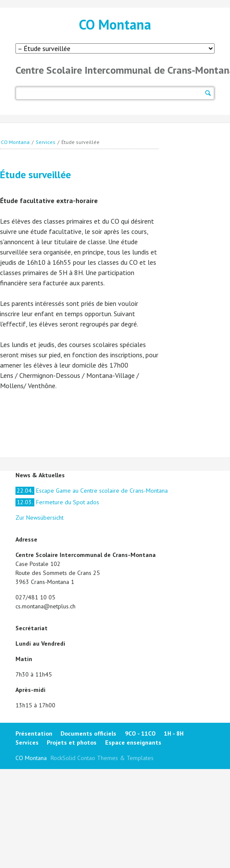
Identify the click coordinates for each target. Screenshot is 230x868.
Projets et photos (72, 742)
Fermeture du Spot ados (57, 502)
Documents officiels (88, 733)
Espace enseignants (133, 742)
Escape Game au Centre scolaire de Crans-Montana (92, 491)
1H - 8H (174, 733)
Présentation (34, 733)
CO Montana (115, 24)
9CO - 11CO (140, 733)
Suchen (208, 93)
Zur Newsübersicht (39, 518)
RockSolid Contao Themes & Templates (102, 758)
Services (45, 142)
